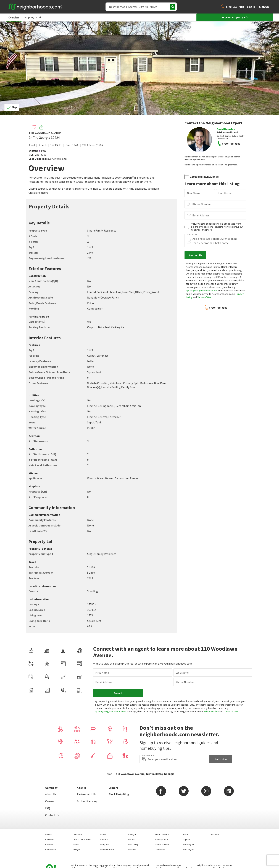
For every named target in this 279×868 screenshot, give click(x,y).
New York (132, 849)
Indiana (104, 839)
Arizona (49, 835)
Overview (14, 17)
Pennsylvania (162, 839)
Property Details (33, 17)
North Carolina (162, 835)
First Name (193, 193)
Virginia (186, 839)
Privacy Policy (211, 711)
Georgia (76, 849)
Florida (76, 844)
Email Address (201, 215)
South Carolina (162, 844)
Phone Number (202, 204)
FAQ (48, 808)
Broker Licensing (87, 801)
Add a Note (192, 235)
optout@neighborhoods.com (201, 291)
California (50, 839)
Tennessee (160, 849)
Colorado (49, 844)
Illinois (103, 835)
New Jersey (133, 844)
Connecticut (51, 849)
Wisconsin (215, 835)
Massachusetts (107, 849)
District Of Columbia (82, 839)
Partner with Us (86, 794)
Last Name (225, 193)
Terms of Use (204, 297)
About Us (51, 794)
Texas (185, 835)
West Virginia (189, 849)
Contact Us (52, 815)
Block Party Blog (119, 794)
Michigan (132, 835)
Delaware (77, 835)
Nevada (132, 839)
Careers (50, 801)
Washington (188, 844)
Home (108, 774)
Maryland (105, 844)
